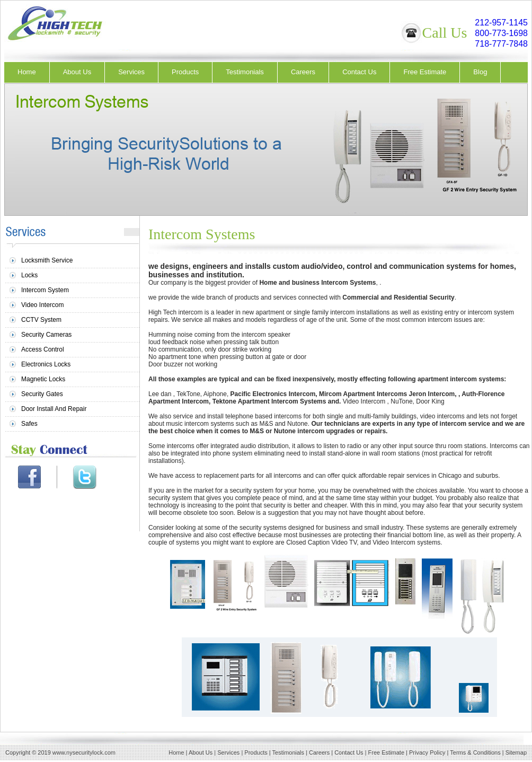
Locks (29, 275)
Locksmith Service (47, 260)
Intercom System (45, 290)
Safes (29, 424)
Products (185, 72)
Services (131, 72)
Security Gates (42, 394)
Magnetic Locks (43, 379)
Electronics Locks (46, 364)
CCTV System (41, 320)
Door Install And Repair (54, 409)
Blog (480, 72)
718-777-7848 (501, 44)
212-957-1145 (501, 23)
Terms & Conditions (475, 752)
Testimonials (245, 72)
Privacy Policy (427, 752)
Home (27, 72)
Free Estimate (425, 72)
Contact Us (359, 72)
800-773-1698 (501, 33)
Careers (303, 72)
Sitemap (516, 752)
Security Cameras (46, 335)
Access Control (43, 349)
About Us (77, 72)
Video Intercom (43, 305)
